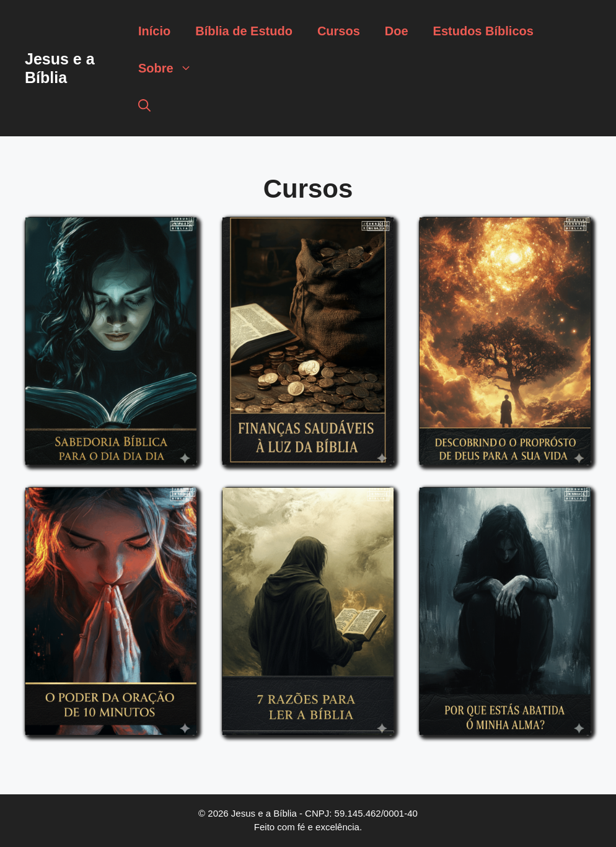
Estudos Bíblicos (483, 31)
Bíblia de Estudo (244, 31)
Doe (397, 31)
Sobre (171, 68)
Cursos (339, 31)
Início (154, 31)
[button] (144, 105)
